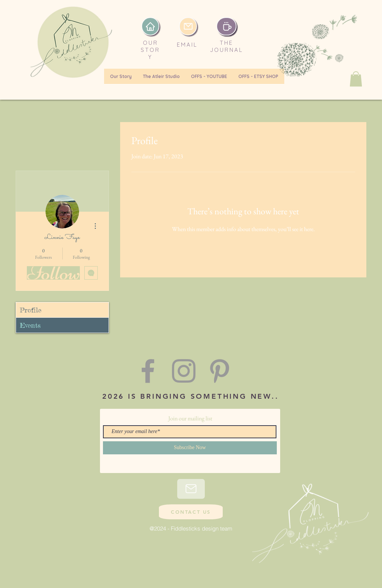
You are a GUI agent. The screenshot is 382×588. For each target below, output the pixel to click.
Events (30, 325)
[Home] (150, 26)
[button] (356, 79)
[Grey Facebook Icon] (148, 371)
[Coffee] (226, 26)
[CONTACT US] (191, 512)
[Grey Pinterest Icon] (220, 371)
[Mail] (191, 489)
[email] (188, 26)
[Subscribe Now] (190, 448)
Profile (31, 310)
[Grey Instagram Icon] (184, 371)
